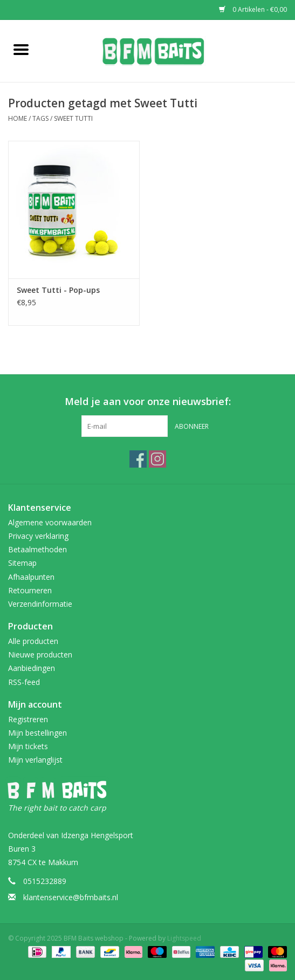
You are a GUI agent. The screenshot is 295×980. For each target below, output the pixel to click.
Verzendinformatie (40, 604)
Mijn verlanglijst (35, 760)
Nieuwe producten (40, 655)
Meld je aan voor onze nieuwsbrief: (148, 402)
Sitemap (22, 563)
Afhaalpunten (31, 577)
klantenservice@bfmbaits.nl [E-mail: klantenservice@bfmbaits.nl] (71, 897)
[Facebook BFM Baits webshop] (138, 459)
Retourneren (30, 590)
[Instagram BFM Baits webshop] (157, 459)
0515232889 (45, 881)
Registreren (28, 719)
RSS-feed (24, 682)
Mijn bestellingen (37, 733)
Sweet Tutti (73, 118)
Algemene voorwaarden (50, 522)
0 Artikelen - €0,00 (253, 9)
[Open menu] (21, 49)
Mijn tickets (28, 746)
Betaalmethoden (37, 549)
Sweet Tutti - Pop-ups (58, 290)
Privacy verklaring (38, 536)
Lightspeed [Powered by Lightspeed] (184, 938)
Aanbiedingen (32, 668)
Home (18, 118)
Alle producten (33, 641)
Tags (40, 118)
